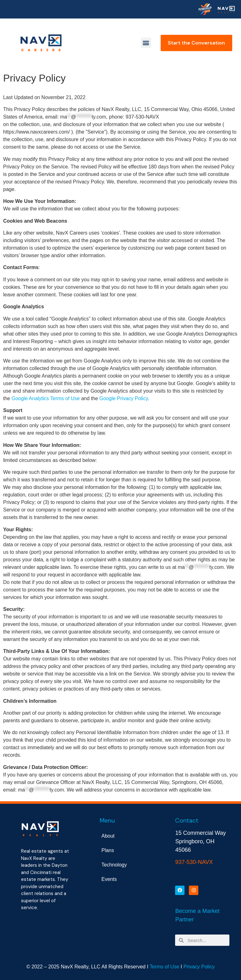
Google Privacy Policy (124, 398)
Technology (114, 865)
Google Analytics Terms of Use (46, 398)
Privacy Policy (199, 967)
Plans (108, 850)
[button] (146, 43)
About (108, 836)
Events (109, 879)
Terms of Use (164, 967)
